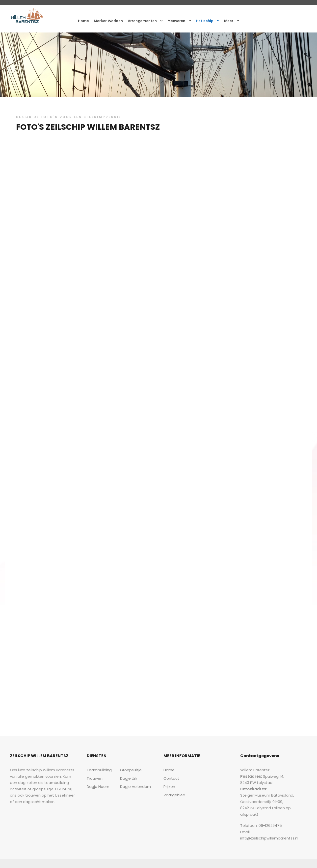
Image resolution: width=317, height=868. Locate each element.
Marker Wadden (108, 21)
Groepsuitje (130, 770)
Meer (229, 21)
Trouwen (94, 778)
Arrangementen (142, 21)
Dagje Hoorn (97, 787)
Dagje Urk (128, 778)
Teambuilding (98, 770)
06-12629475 (267, 819)
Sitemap (284, 857)
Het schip (205, 21)
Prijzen (169, 787)
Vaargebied (173, 795)
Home (83, 21)
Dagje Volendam (134, 787)
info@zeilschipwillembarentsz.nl (278, 825)
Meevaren (177, 21)
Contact (170, 778)
